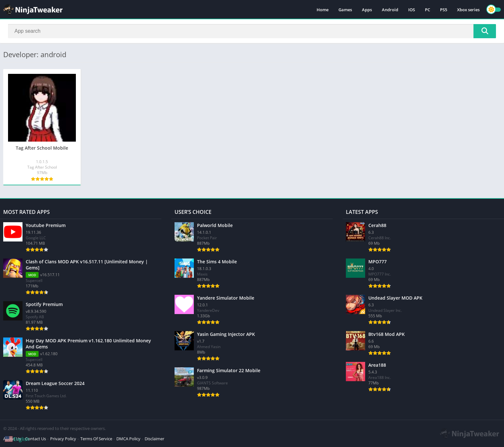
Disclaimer (154, 439)
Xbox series (468, 10)
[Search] (252, 31)
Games (345, 10)
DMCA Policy (128, 439)
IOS (412, 10)
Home (323, 10)
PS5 (444, 10)
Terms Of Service (96, 439)
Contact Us (36, 439)
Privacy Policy (63, 439)
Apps (367, 10)
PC (428, 10)
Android (390, 10)
